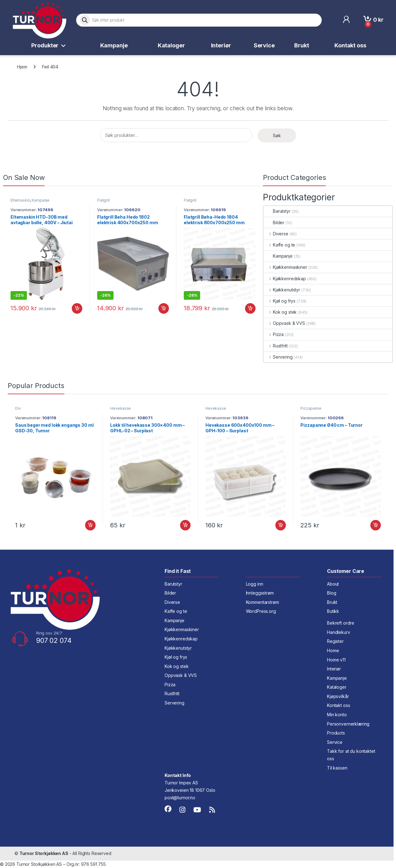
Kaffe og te (279, 245)
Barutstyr (277, 211)
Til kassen (337, 768)
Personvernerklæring (348, 724)
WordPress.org (261, 611)
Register (335, 641)
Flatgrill (103, 200)
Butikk (333, 611)
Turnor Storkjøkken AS (44, 853)
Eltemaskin (20, 200)
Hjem (22, 67)
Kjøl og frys (280, 301)
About (333, 584)
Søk (277, 135)
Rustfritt (276, 346)
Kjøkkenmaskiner (285, 267)
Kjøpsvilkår (338, 696)
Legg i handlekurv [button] (77, 308)
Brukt (301, 45)
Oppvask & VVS (284, 323)
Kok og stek (280, 312)
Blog (331, 593)
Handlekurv (339, 632)
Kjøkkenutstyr (282, 290)
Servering (278, 357)
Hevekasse (121, 408)
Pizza (274, 334)
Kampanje (114, 45)
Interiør (221, 45)
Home (333, 650)
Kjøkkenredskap (285, 279)
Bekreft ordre (341, 623)
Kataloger (171, 45)
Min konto (337, 715)
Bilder (274, 222)
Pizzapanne (311, 408)
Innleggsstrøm (260, 593)
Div (18, 408)
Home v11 (336, 660)
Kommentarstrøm (263, 602)
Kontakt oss (350, 45)
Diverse (276, 234)
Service (264, 45)
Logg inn (255, 584)
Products (336, 733)
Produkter (45, 45)
